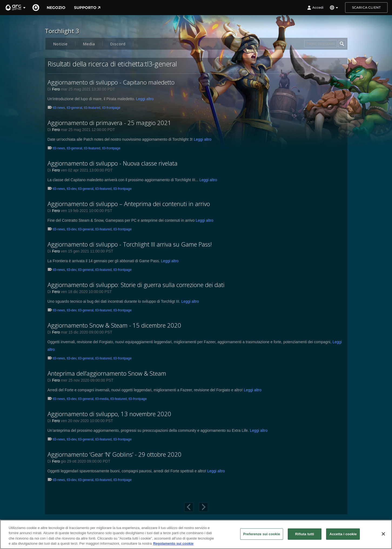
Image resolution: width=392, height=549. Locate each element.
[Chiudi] (383, 534)
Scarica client (366, 7)
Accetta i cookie (343, 534)
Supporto (87, 8)
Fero (56, 89)
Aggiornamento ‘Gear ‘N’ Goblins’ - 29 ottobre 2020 (115, 454)
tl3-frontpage (111, 108)
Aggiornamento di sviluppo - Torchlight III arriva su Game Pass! (130, 244)
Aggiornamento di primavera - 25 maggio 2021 (109, 123)
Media (89, 44)
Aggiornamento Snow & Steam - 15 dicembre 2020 (114, 325)
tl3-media (102, 399)
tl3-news (59, 108)
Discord (118, 44)
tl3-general (74, 108)
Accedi (315, 8)
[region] (196, 534)
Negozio (56, 8)
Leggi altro (145, 99)
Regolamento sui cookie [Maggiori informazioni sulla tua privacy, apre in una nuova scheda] (173, 543)
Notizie (60, 44)
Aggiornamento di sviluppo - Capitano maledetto (111, 82)
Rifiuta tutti (304, 534)
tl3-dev (71, 189)
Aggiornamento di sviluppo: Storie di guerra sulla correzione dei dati (136, 285)
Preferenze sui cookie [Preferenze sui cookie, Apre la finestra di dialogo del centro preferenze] (262, 534)
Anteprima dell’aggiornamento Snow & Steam (107, 373)
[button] (16, 8)
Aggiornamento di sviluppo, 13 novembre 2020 (109, 414)
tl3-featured (92, 108)
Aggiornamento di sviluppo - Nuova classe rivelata (113, 163)
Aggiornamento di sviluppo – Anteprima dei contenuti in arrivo (129, 204)
